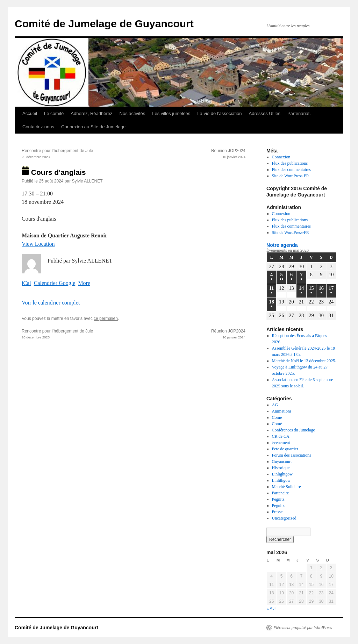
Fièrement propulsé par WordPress (303, 628)
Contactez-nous (38, 127)
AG (275, 405)
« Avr (271, 609)
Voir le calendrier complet (51, 303)
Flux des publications (290, 163)
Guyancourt (282, 461)
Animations (282, 411)
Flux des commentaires (291, 170)
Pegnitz (278, 499)
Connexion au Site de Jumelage (93, 127)
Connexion (281, 157)
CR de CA (281, 436)
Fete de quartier (285, 449)
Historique (281, 468)
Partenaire (281, 493)
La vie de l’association (219, 113)
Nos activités (133, 113)
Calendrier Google (55, 283)
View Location (38, 244)
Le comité (54, 113)
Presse (277, 512)
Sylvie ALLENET (87, 181)
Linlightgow (282, 474)
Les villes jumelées (171, 113)
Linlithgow (281, 480)
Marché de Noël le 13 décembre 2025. (304, 361)
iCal (26, 283)
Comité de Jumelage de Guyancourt (104, 24)
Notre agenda (282, 245)
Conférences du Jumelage (293, 430)
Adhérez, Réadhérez (91, 113)
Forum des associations (292, 455)
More (84, 283)
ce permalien (106, 319)
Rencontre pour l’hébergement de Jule (78, 154)
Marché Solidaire (287, 487)
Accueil (30, 113)
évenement (281, 443)
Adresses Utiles (265, 113)
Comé (277, 417)
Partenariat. (299, 113)
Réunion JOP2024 (189, 154)
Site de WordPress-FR (291, 176)
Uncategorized (284, 518)
